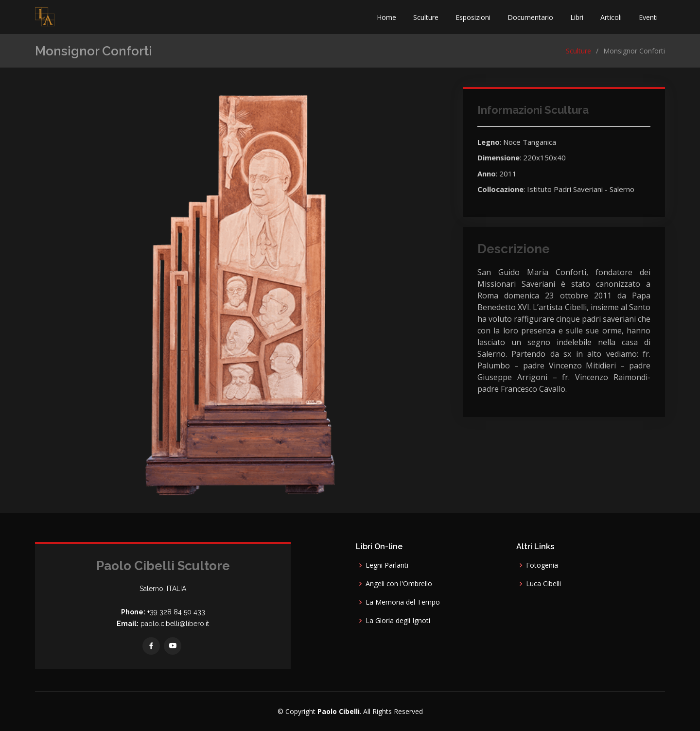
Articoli (611, 17)
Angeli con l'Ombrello (399, 584)
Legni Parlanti (387, 565)
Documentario (530, 17)
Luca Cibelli (543, 584)
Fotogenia (542, 565)
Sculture (426, 17)
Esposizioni (473, 17)
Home (386, 17)
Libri (577, 17)
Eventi (648, 17)
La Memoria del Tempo (403, 602)
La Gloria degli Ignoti (398, 621)
